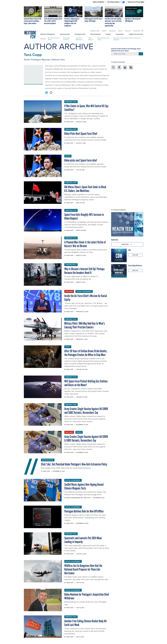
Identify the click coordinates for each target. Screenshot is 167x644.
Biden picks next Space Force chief (81, 160)
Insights (128, 31)
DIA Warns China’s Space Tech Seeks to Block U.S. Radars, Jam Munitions (85, 189)
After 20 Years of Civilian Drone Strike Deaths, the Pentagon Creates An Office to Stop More (86, 353)
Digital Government (136, 34)
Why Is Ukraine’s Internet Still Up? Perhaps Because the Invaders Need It (84, 271)
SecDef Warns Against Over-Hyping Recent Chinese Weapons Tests (84, 486)
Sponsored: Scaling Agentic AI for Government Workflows (127, 39)
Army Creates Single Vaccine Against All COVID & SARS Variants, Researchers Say (86, 439)
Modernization (96, 34)
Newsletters (95, 31)
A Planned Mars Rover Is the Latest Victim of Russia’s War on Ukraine (85, 244)
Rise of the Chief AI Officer (54, 39)
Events (104, 31)
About (120, 31)
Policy (68, 347)
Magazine (112, 31)
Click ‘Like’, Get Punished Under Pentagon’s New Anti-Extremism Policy (74, 464)
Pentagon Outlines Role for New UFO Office (84, 511)
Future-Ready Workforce (135, 266)
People (108, 34)
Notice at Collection (99, 2)
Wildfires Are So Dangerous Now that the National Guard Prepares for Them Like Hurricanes (83, 569)
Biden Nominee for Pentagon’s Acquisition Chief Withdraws (87, 596)
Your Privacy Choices (116, 2)
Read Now (127, 244)
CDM (129, 250)
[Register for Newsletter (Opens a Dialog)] (141, 54)
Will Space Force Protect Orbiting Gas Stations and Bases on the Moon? (86, 383)
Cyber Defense (91, 39)
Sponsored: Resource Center (104, 39)
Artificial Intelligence (48, 34)
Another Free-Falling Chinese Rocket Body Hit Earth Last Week (86, 623)
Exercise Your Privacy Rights (136, 2)
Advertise (137, 31)
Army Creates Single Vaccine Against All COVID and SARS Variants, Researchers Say (86, 411)
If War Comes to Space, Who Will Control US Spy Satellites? (86, 108)
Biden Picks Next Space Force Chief (81, 134)
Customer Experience (79, 39)
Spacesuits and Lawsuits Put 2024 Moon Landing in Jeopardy (83, 540)
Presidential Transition (66, 39)
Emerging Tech (80, 34)
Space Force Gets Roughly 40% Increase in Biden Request (84, 216)
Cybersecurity (65, 34)
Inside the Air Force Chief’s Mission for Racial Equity (86, 298)
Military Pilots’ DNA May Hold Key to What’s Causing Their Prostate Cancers (85, 325)
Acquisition (120, 34)
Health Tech (115, 240)
